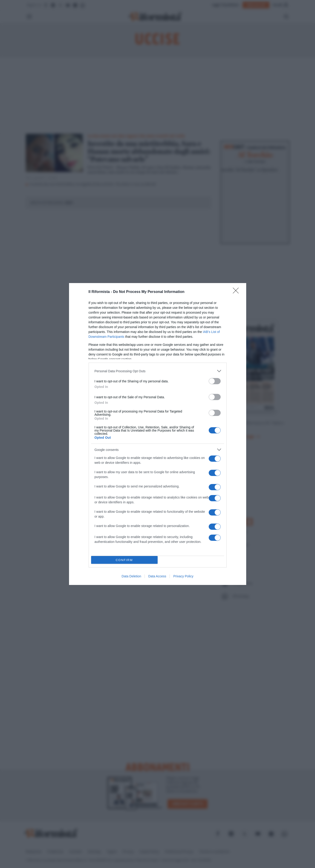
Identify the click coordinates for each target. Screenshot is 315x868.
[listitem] (158, 371)
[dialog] (158, 434)
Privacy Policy (183, 576)
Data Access (157, 576)
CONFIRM (124, 560)
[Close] (237, 292)
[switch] (215, 381)
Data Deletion (131, 576)
